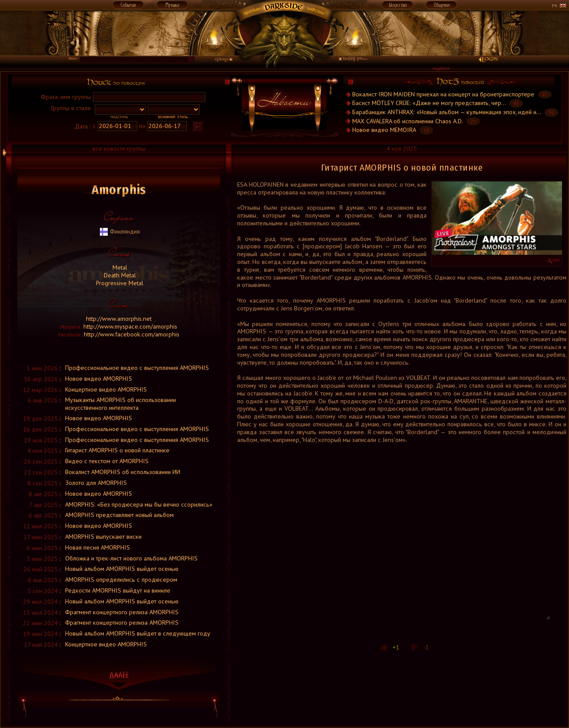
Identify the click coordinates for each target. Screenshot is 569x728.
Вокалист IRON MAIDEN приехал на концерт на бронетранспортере (443, 94)
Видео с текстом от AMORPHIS (107, 461)
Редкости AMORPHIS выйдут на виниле (118, 590)
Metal (119, 267)
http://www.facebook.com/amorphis (132, 334)
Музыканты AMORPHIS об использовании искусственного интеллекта (121, 404)
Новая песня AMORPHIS (98, 547)
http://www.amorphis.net (119, 318)
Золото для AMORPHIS (96, 483)
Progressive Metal (119, 283)
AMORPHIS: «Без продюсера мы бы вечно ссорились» (139, 504)
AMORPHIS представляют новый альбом (119, 515)
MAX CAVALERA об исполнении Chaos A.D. (408, 121)
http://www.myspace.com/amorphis (130, 326)
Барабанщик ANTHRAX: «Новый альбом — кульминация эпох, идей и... (447, 112)
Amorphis (119, 190)
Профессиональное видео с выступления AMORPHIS (137, 367)
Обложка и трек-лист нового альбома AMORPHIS (131, 558)
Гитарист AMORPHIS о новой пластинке (117, 450)
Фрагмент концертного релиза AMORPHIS (122, 612)
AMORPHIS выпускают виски (103, 536)
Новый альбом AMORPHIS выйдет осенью (122, 568)
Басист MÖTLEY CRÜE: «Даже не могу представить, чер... (429, 103)
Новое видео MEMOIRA (384, 130)
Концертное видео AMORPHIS (106, 389)
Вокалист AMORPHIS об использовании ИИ (123, 472)
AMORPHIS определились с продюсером (121, 579)
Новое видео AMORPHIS (99, 378)
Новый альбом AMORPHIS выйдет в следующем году (138, 633)
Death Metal (119, 275)
